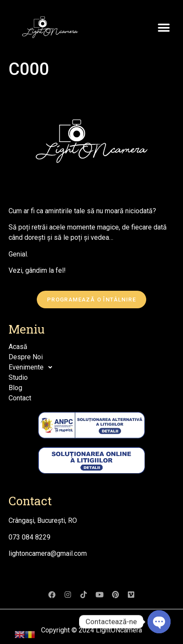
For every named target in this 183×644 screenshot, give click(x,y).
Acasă (18, 347)
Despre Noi (26, 357)
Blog (15, 388)
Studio (18, 377)
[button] (164, 28)
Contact (20, 398)
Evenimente (33, 367)
